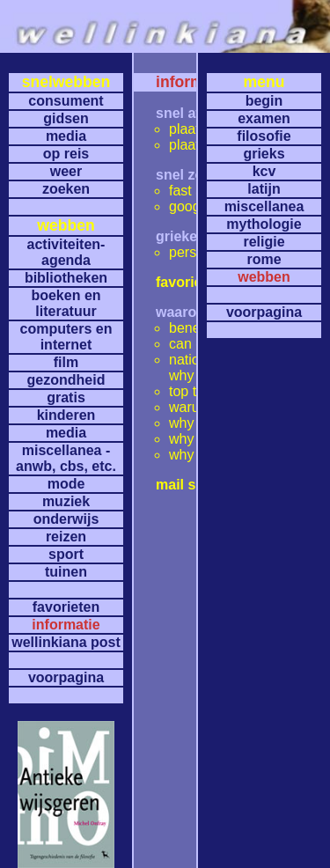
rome (264, 259)
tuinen (66, 572)
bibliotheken (66, 278)
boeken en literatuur (66, 303)
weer (66, 171)
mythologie (264, 224)
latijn (264, 189)
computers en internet (66, 337)
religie (264, 242)
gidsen (66, 118)
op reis (66, 154)
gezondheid (66, 380)
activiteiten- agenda (66, 252)
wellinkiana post (66, 642)
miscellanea (264, 206)
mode (66, 484)
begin (264, 101)
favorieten (66, 607)
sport (66, 554)
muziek (66, 501)
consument (66, 101)
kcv (264, 171)
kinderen (66, 415)
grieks (264, 154)
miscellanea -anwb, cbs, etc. (66, 458)
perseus (194, 252)
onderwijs (66, 519)
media (66, 136)
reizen (66, 537)
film (66, 362)
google (190, 206)
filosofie (264, 136)
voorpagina (66, 677)
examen (264, 118)
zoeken (66, 189)
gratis (66, 397)
